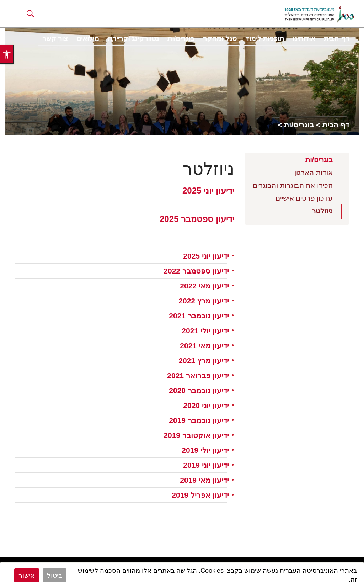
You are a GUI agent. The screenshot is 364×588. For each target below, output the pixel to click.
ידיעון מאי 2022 (204, 286)
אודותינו (304, 38)
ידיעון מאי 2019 (204, 480)
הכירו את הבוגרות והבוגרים (293, 185)
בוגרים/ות (181, 38)
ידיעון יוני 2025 (208, 190)
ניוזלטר (322, 211)
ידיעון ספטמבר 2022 (196, 271)
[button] (30, 14)
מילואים (88, 38)
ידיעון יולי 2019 (205, 450)
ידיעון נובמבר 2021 (199, 316)
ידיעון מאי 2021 (204, 346)
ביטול (55, 575)
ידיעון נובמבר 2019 (199, 420)
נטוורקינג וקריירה (133, 38)
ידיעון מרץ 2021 (204, 361)
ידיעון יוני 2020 (206, 405)
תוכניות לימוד (265, 38)
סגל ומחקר (220, 38)
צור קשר (55, 38)
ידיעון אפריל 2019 (200, 495)
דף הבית (337, 38)
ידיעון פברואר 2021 (198, 375)
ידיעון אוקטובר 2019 (196, 435)
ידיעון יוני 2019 (206, 465)
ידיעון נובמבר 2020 (199, 390)
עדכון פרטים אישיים (304, 198)
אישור (27, 575)
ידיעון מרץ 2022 (204, 301)
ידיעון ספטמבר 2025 (197, 219)
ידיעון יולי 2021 (205, 331)
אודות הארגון (314, 173)
